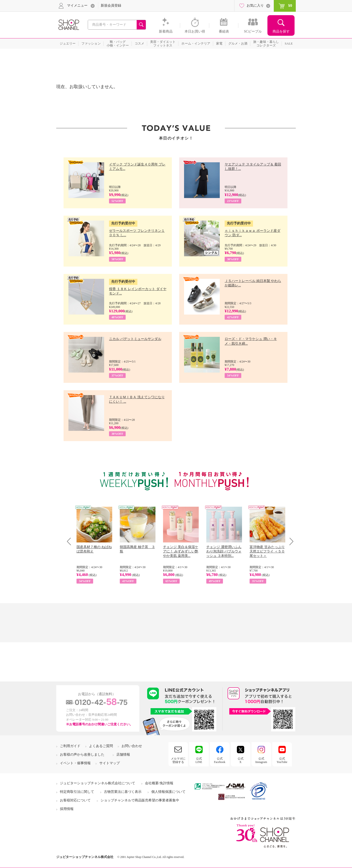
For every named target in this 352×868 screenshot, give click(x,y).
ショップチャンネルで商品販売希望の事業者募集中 (140, 800)
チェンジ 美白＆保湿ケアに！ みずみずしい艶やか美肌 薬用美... (181, 551)
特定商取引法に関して (77, 792)
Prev (71, 541)
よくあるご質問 (101, 746)
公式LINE (199, 760)
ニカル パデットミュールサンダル (135, 339)
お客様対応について (75, 800)
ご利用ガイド (70, 746)
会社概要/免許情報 (159, 783)
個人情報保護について (168, 792)
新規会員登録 (111, 6)
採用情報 (67, 809)
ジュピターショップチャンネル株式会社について (98, 783)
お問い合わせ (132, 746)
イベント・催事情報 (75, 763)
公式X (241, 760)
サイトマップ (110, 763)
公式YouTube (282, 760)
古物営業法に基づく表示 (123, 792)
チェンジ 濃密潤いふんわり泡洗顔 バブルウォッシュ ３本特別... (224, 551)
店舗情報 (123, 755)
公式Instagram (261, 760)
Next (290, 541)
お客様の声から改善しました (82, 755)
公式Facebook (220, 760)
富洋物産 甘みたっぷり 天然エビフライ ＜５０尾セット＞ (267, 551)
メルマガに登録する (178, 760)
